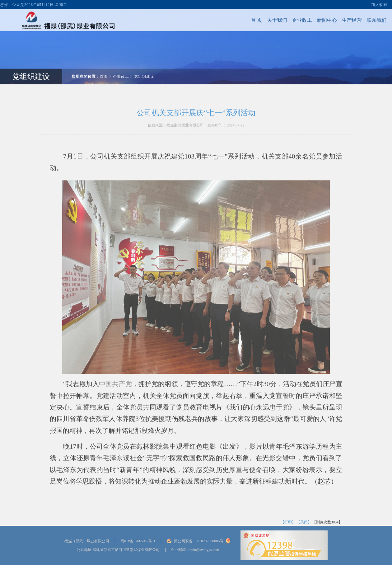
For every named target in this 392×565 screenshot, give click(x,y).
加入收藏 (379, 2)
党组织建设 (144, 62)
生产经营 (337, 20)
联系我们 (362, 20)
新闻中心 (312, 20)
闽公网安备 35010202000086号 (199, 541)
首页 (104, 62)
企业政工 (287, 20)
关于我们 (263, 20)
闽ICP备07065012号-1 (138, 541)
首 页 (242, 20)
